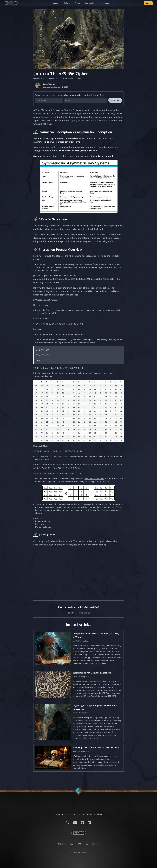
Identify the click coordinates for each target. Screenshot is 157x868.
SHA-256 (40, 267)
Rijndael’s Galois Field (94, 479)
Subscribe (115, 100)
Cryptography (51, 78)
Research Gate (41, 446)
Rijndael (115, 256)
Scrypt (115, 264)
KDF (111, 241)
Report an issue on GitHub (78, 613)
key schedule (91, 267)
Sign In (148, 3)
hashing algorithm (55, 229)
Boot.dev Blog (39, 78)
